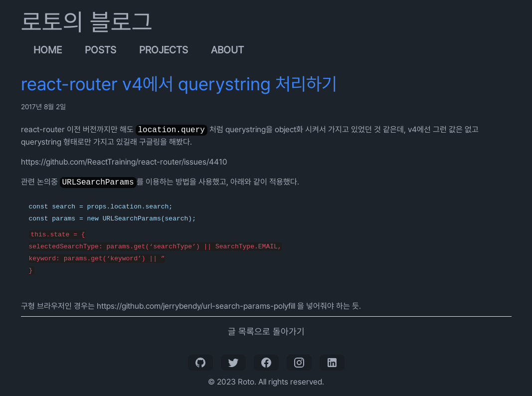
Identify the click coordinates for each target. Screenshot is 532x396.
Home (48, 50)
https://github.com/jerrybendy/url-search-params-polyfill (196, 306)
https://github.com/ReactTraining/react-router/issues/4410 (124, 162)
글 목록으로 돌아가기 (266, 331)
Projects (164, 50)
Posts (100, 50)
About (227, 50)
